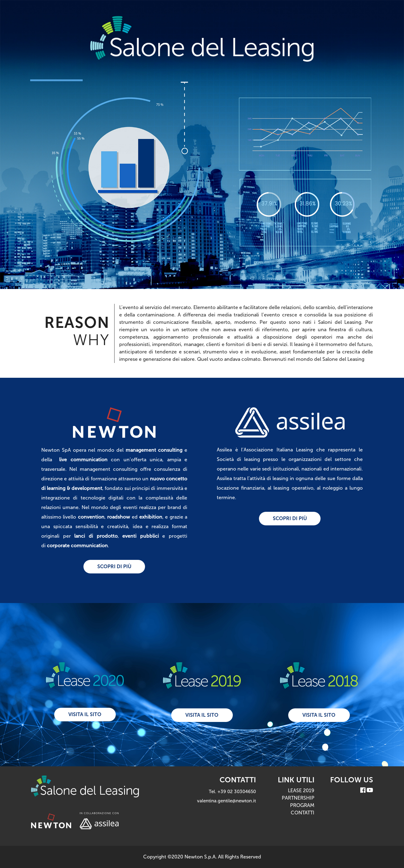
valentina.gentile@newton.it (226, 801)
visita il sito (85, 714)
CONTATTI (303, 813)
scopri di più (114, 566)
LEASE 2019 (301, 791)
